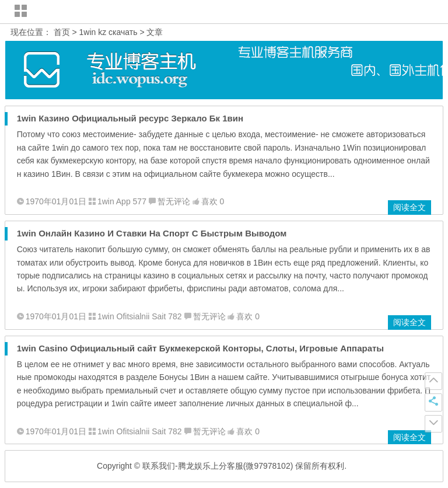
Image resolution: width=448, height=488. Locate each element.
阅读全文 (409, 207)
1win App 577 (122, 201)
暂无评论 (174, 201)
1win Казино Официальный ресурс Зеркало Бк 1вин (130, 118)
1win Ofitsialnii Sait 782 (140, 316)
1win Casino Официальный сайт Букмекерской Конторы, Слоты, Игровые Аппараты (200, 348)
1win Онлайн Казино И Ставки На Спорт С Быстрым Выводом (152, 233)
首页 (62, 32)
